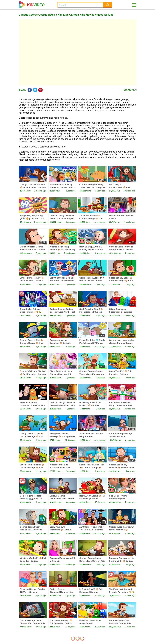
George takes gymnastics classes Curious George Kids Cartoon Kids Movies (122, 343)
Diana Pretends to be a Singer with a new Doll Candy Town (61, 374)
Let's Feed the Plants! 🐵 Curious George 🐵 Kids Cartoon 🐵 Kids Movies (32, 468)
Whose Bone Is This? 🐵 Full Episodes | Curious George (32, 281)
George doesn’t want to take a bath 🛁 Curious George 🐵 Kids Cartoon (32, 530)
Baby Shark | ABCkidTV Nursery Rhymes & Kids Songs (91, 250)
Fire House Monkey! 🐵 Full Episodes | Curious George (61, 623)
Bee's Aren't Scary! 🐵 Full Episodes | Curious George (92, 499)
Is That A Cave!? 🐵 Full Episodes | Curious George (91, 592)
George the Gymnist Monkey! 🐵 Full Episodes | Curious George (62, 436)
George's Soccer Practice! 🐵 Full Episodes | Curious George (33, 187)
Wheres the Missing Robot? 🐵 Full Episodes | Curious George (62, 250)
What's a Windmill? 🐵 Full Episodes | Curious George (33, 561)
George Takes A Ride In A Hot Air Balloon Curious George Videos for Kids (92, 281)
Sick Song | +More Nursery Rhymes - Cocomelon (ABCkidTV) (121, 499)
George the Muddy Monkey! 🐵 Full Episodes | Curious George (122, 468)
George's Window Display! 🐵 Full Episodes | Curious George (33, 374)
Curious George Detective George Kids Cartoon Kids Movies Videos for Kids (63, 405)
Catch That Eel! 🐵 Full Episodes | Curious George (120, 374)
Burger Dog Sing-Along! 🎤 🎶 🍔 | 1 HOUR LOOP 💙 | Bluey (32, 218)
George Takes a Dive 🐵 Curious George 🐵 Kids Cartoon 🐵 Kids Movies (32, 436)
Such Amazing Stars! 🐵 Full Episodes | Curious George (91, 312)
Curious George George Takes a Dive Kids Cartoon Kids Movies (92, 374)
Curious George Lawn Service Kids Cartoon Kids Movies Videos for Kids (92, 561)
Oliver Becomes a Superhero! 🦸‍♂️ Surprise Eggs (121, 312)
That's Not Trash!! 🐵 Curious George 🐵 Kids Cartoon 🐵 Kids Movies (91, 218)
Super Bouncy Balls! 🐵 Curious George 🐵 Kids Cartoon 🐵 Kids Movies (121, 281)
